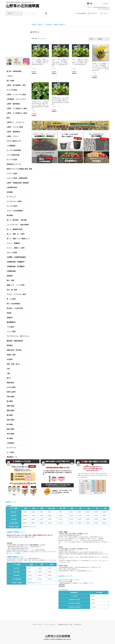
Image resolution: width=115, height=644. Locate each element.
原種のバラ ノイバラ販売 (16, 285)
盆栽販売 (10, 318)
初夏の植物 (10, 406)
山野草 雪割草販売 (13, 132)
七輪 (8, 373)
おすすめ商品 (11, 387)
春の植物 (10, 401)
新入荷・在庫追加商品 (14, 71)
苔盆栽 (9, 313)
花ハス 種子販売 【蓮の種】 (17, 220)
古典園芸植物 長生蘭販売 (16, 266)
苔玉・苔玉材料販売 (13, 304)
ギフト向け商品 (12, 90)
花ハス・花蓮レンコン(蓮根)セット (18, 239)
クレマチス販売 (12, 206)
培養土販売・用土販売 (14, 350)
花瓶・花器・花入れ (13, 364)
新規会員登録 (80, 13)
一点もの (10, 76)
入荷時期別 (10, 443)
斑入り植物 (10, 81)
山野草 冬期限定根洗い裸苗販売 (18, 183)
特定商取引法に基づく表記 (65, 624)
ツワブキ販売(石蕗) (13, 155)
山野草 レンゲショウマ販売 (16, 95)
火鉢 (8, 369)
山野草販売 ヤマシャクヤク (16, 99)
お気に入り (93, 13)
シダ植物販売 (11, 146)
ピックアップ (11, 448)
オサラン (62, 25)
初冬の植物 (10, 434)
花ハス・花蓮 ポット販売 (16, 234)
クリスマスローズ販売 (14, 201)
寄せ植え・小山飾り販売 (15, 308)
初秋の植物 (10, 420)
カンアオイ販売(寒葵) (14, 150)
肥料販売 (10, 345)
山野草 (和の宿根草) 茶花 (16, 85)
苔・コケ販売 (11, 299)
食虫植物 (10, 215)
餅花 (8, 118)
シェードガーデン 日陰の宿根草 (18, 225)
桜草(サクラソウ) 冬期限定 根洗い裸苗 (18, 169)
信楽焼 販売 (11, 355)
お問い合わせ (78, 624)
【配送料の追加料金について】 (15, 557)
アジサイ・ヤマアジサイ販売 (16, 294)
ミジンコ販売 (11, 332)
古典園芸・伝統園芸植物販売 (16, 257)
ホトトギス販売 (12, 160)
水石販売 (10, 359)
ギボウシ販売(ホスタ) (14, 141)
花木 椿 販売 (12, 290)
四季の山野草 (11, 392)
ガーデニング (12, 197)
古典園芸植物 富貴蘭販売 (16, 262)
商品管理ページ (12, 457)
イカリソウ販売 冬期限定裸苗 (17, 178)
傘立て (9, 378)
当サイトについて (38, 624)
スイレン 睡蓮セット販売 (16, 248)
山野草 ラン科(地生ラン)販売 (17, 108)
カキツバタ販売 (12, 253)
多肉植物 (10, 192)
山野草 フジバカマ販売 (15, 127)
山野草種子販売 (12, 187)
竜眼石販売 (10, 383)
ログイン (104, 13)
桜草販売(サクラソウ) (14, 164)
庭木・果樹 (10, 280)
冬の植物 (10, 438)
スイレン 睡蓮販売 (13, 243)
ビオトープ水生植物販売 (15, 211)
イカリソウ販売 (12, 174)
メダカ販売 (10, 327)
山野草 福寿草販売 (13, 104)
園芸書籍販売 (11, 322)
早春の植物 (10, 397)
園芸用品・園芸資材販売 (15, 341)
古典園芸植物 (11, 271)
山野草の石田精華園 (22, 6)
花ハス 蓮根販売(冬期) (15, 229)
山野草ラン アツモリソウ (16, 122)
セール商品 (10, 452)
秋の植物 (10, 424)
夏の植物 (10, 415)
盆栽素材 (10, 276)
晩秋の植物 (10, 429)
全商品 (34, 25)
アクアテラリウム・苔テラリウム (18, 336)
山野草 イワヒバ (13, 136)
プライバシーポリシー (50, 624)
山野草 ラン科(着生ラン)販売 (17, 113)
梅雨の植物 (10, 411)
